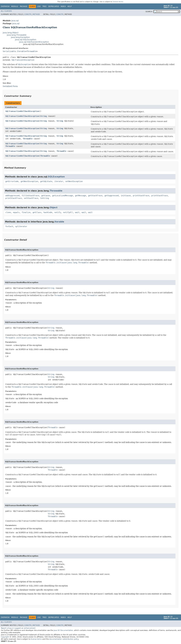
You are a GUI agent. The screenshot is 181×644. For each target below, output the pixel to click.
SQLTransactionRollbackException (22, 111)
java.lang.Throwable (17, 35)
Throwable (32, 51)
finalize (26, 212)
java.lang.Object (11, 33)
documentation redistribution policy (64, 639)
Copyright (5, 637)
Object (54, 208)
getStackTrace (95, 196)
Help (70, 6)
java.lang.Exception (20, 37)
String (43, 116)
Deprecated (54, 6)
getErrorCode (12, 181)
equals (16, 212)
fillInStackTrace (30, 196)
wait (77, 212)
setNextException (74, 181)
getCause (46, 196)
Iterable (21, 51)
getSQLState (46, 181)
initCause (126, 196)
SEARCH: (149, 12)
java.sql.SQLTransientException (34, 42)
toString (45, 198)
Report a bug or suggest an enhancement (18, 628)
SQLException (56, 177)
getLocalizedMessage (63, 196)
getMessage (80, 196)
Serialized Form (10, 86)
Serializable (9, 51)
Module (15, 6)
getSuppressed (112, 196)
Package (24, 6)
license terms (118, 2)
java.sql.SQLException (26, 40)
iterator (59, 181)
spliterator (21, 226)
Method (36, 14)
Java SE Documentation (63, 630)
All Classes (6, 11)
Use (39, 6)
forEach (9, 226)
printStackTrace (141, 196)
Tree (44, 6)
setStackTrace (31, 198)
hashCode (48, 212)
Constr (28, 14)
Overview (5, 6)
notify (58, 212)
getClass (37, 212)
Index (63, 6)
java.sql (15, 21)
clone (8, 212)
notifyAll (68, 212)
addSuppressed (12, 196)
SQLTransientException (23, 60)
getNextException (29, 181)
